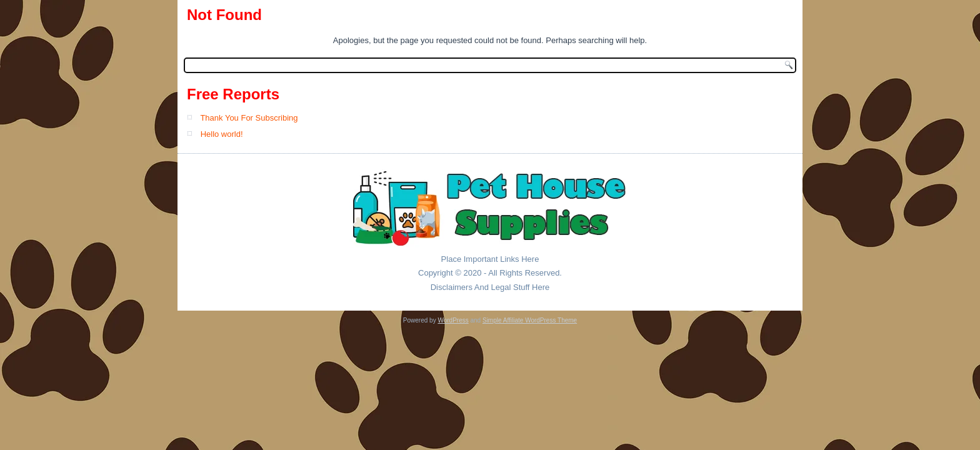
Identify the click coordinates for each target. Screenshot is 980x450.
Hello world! (222, 134)
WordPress (453, 320)
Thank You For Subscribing (249, 118)
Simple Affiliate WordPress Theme (530, 320)
